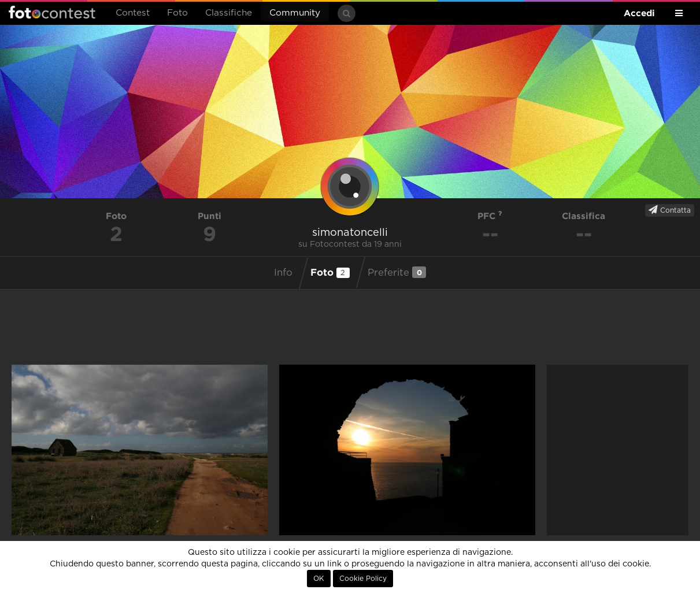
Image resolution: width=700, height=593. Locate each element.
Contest (133, 13)
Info (283, 273)
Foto (177, 13)
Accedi (639, 13)
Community (295, 13)
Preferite (397, 272)
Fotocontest (52, 12)
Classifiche (229, 13)
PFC (490, 216)
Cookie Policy (363, 579)
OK (319, 579)
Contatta (670, 210)
